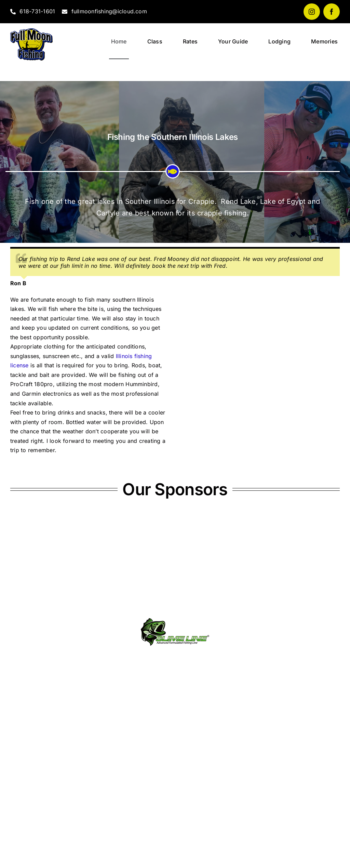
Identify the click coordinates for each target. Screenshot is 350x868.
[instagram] (312, 12)
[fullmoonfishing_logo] (31, 31)
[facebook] (332, 12)
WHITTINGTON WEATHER (175, 815)
